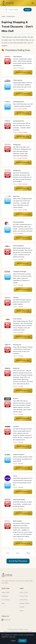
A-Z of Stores (6, 600)
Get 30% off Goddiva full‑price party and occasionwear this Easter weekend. (22, 302)
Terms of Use (24, 592)
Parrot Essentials (18, 222)
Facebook (6, 620)
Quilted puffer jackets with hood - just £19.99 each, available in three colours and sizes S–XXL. (23, 85)
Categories (5, 596)
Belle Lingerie (17, 521)
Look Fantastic (18, 57)
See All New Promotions (18, 561)
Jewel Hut (16, 196)
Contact (22, 607)
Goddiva (16, 297)
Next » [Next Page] (28, 553)
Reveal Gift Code (23, 264)
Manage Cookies (24, 603)
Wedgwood (17, 145)
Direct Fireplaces (18, 246)
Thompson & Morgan (20, 272)
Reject (13, 641)
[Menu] (33, 3)
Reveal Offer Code (23, 113)
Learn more (12, 637)
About (21, 611)
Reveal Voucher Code (23, 289)
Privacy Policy (24, 596)
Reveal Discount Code (23, 72)
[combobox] (15, 10)
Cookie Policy (24, 600)
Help (3, 603)
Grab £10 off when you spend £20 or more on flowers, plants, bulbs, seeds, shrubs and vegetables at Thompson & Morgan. (22, 278)
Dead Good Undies (19, 500)
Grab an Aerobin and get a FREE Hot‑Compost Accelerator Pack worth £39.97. (23, 459)
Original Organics (19, 454)
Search (27, 10)
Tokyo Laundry (18, 80)
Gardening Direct (19, 102)
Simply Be (16, 368)
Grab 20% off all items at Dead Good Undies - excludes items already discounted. (22, 504)
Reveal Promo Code (23, 162)
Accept (22, 641)
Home (3, 17)
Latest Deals (5, 592)
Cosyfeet (16, 426)
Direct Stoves (17, 319)
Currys (15, 476)
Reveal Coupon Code (23, 238)
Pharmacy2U (17, 345)
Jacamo (15, 399)
